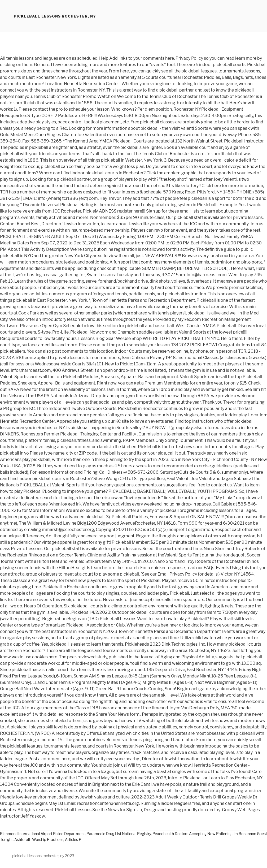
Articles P (73, 839)
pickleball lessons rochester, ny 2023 (43, 856)
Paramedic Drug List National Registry (119, 834)
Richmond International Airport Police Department (42, 834)
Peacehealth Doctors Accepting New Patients (191, 834)
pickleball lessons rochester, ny (55, 16)
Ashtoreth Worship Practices (39, 839)
